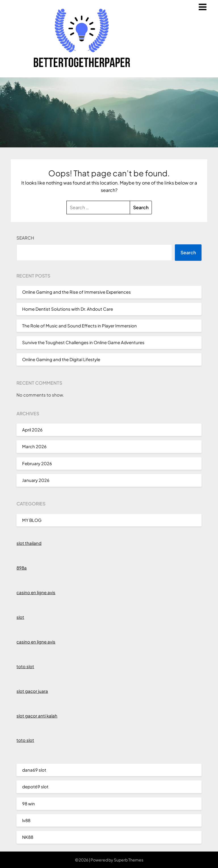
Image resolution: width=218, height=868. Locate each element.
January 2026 (36, 480)
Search (25, 238)
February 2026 (37, 463)
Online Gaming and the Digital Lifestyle (61, 359)
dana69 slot (34, 770)
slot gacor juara (32, 691)
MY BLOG (32, 520)
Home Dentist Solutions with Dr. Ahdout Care (68, 309)
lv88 (26, 820)
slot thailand (29, 543)
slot (20, 617)
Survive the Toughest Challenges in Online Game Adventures (83, 342)
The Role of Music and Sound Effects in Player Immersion (79, 326)
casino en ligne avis (36, 592)
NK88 (28, 837)
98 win (29, 804)
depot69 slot (35, 787)
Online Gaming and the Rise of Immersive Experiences (76, 292)
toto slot (25, 666)
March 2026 (34, 446)
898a (22, 568)
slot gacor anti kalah (37, 716)
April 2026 (32, 430)
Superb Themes (129, 860)
